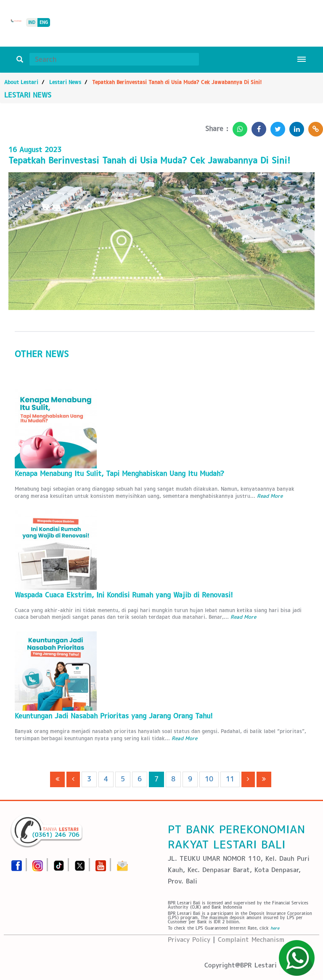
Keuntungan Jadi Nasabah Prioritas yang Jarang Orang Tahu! (114, 716)
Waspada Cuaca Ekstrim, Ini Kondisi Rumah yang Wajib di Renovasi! (124, 595)
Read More (270, 496)
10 (209, 779)
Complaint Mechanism (251, 939)
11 (230, 779)
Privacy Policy (189, 939)
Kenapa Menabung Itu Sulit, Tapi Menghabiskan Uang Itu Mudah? (119, 474)
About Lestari (21, 82)
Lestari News (65, 82)
